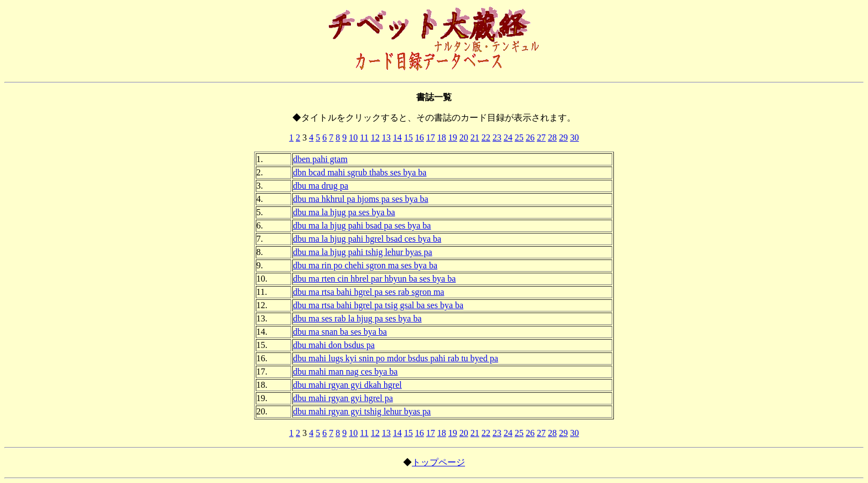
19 (453, 137)
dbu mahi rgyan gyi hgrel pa (343, 398)
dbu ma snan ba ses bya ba (340, 332)
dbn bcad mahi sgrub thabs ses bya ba (360, 172)
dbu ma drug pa (321, 186)
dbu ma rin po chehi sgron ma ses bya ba (365, 265)
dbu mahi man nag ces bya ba (345, 372)
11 (364, 137)
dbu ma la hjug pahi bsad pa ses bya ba (362, 225)
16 (420, 137)
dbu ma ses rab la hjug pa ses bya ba (357, 318)
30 (575, 137)
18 (442, 137)
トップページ (438, 462)
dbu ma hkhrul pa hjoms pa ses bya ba (360, 199)
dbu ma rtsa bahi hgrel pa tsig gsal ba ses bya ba (378, 305)
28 (552, 137)
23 (497, 137)
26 (530, 137)
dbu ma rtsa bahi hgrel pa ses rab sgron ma (368, 292)
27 (541, 137)
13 (386, 137)
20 (464, 137)
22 (486, 137)
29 (564, 137)
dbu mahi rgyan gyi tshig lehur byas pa (362, 411)
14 (397, 137)
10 (353, 137)
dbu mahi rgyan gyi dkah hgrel (347, 385)
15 (409, 137)
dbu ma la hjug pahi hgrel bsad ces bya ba (367, 239)
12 (375, 137)
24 (508, 137)
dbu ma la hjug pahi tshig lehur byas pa (363, 252)
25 (519, 137)
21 (475, 137)
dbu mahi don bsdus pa (334, 345)
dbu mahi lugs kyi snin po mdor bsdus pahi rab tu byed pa (396, 358)
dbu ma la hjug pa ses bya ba (344, 212)
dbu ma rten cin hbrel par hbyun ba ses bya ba (374, 279)
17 (431, 137)
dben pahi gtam (320, 159)
